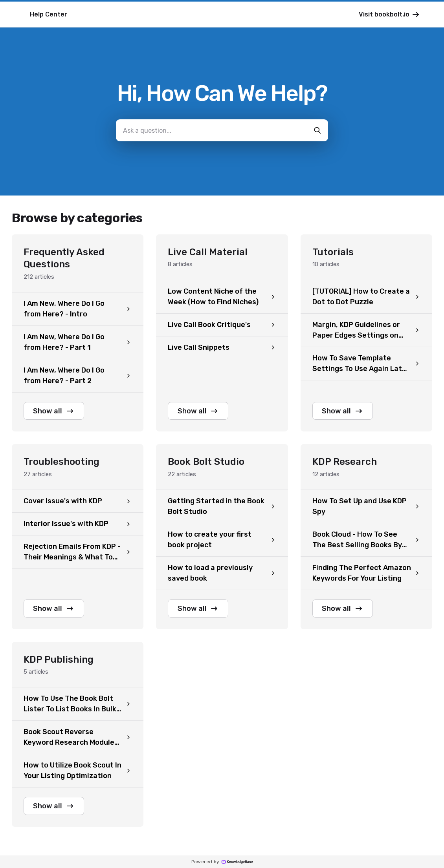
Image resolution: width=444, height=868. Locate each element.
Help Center (49, 14)
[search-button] (317, 130)
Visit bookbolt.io (390, 15)
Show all (54, 411)
